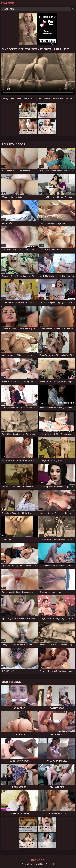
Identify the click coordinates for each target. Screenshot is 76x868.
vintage (47, 99)
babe (19, 99)
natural (69, 99)
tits (12, 99)
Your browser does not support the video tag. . (38, 74)
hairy (39, 99)
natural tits (29, 99)
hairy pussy (58, 99)
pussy (6, 99)
